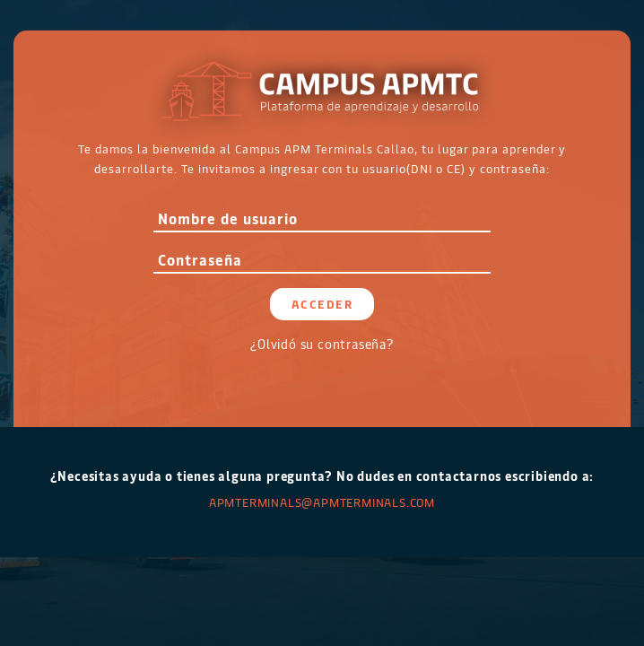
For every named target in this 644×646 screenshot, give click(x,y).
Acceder (322, 304)
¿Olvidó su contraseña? (322, 344)
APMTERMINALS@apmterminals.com (322, 502)
